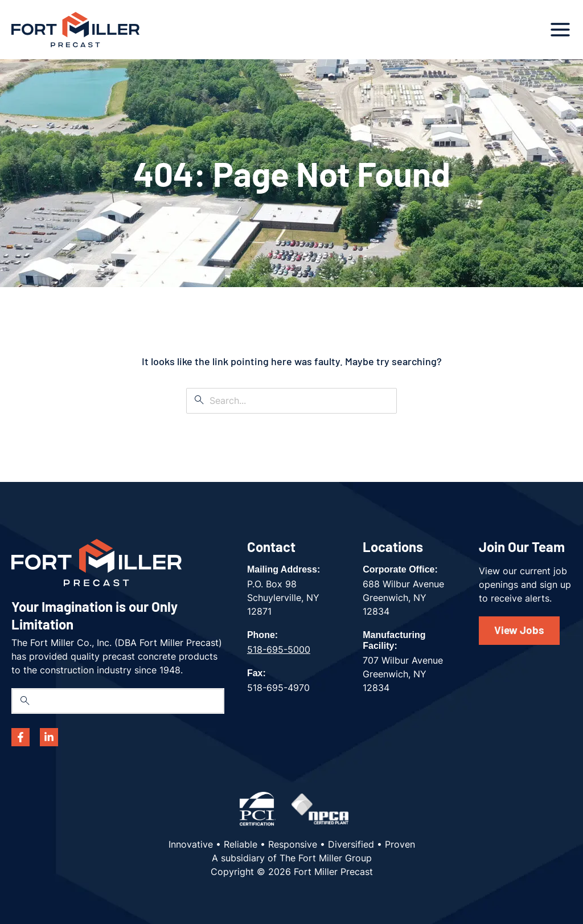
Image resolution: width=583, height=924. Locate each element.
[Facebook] (20, 737)
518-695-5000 (279, 649)
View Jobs (519, 630)
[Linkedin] (49, 737)
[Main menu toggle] (560, 30)
